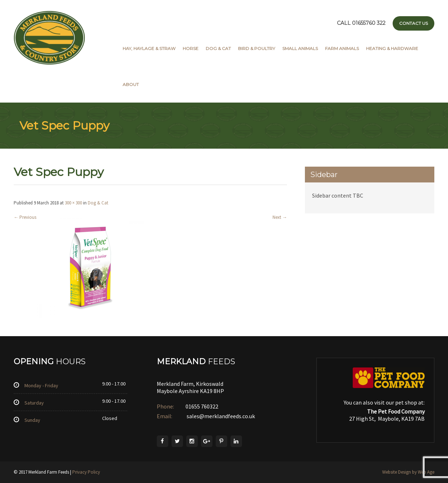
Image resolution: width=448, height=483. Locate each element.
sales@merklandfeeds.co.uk (220, 416)
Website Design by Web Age (408, 472)
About (131, 84)
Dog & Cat (218, 48)
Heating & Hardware (392, 48)
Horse (191, 48)
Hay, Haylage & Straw (149, 48)
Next (280, 217)
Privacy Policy (86, 472)
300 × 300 (73, 203)
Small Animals (300, 48)
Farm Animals (342, 48)
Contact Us (413, 23)
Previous (25, 217)
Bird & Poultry (257, 48)
